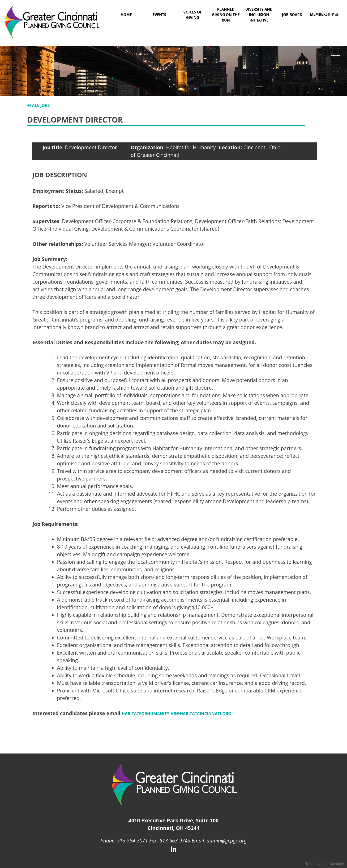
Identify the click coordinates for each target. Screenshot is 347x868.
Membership (322, 14)
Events (159, 15)
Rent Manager (333, 864)
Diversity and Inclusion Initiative (259, 15)
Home (126, 15)
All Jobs (39, 105)
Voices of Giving (193, 15)
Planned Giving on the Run (226, 15)
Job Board (292, 15)
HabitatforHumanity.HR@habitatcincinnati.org (176, 714)
